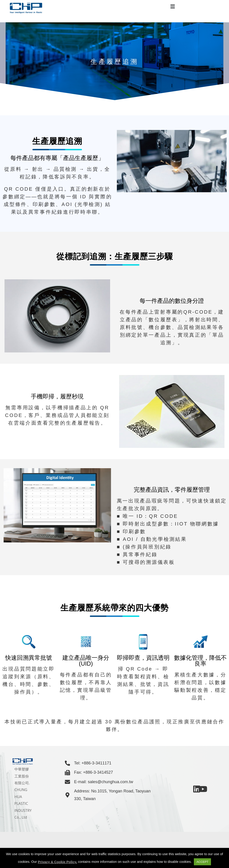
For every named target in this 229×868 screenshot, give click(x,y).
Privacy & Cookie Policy (57, 862)
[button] (172, 7)
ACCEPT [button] (203, 862)
